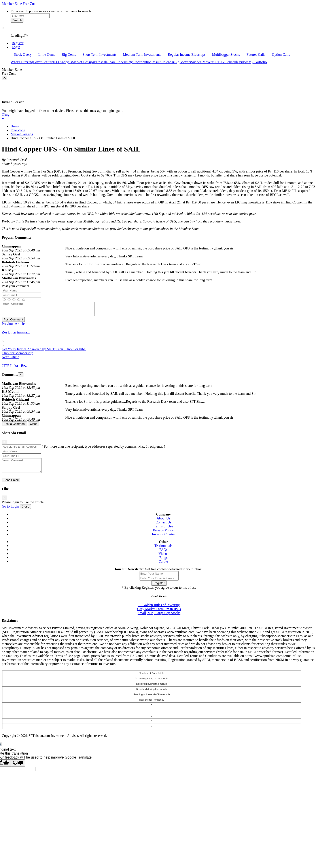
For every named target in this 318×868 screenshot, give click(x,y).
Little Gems (47, 55)
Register (18, 43)
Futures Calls (256, 55)
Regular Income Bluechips (187, 55)
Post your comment (15, 286)
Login (16, 47)
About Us (163, 524)
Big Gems (69, 55)
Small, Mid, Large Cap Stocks (159, 618)
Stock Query (23, 55)
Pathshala (101, 62)
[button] (159, 28)
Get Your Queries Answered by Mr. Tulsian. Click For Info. (44, 352)
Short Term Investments (99, 55)
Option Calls (281, 55)
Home (15, 126)
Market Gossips (83, 62)
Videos (244, 62)
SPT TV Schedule (226, 62)
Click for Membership (17, 356)
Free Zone (30, 4)
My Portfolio (258, 62)
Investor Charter (163, 539)
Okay (6, 115)
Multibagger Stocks (226, 55)
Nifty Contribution (138, 62)
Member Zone (12, 4)
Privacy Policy (163, 536)
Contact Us (163, 528)
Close (34, 426)
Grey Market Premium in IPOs (159, 614)
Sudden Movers (202, 62)
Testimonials (163, 551)
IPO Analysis (62, 62)
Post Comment (13, 322)
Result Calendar (163, 62)
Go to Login (10, 512)
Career (164, 567)
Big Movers (183, 62)
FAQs (163, 555)
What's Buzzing (22, 62)
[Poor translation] (18, 768)
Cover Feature (43, 62)
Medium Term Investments (142, 55)
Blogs (163, 563)
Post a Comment (14, 426)
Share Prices (116, 62)
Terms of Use (163, 532)
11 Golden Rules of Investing (159, 610)
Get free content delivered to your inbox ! (174, 574)
